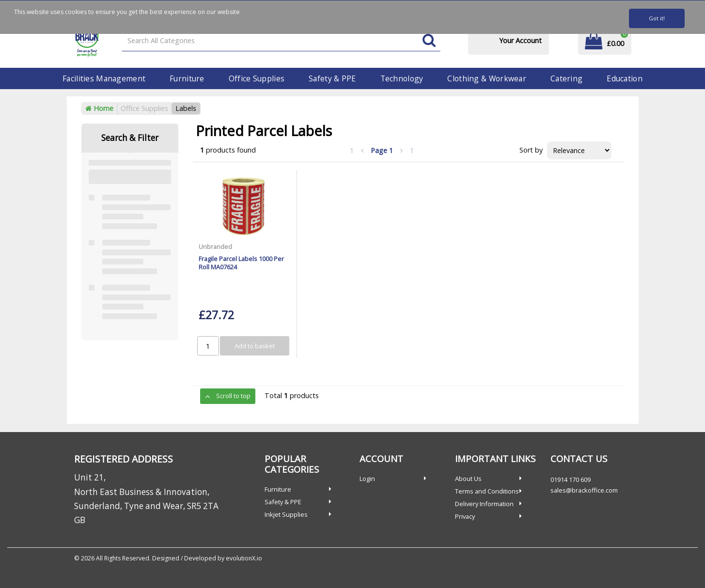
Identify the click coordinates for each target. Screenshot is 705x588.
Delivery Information (484, 504)
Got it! (657, 18)
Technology (402, 78)
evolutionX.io (244, 558)
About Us (468, 479)
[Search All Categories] (281, 41)
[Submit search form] (429, 41)
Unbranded (215, 247)
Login (367, 479)
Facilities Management (104, 78)
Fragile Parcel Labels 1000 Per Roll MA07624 (241, 263)
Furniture (187, 78)
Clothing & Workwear (486, 78)
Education (625, 78)
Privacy (465, 516)
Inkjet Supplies (286, 514)
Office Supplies (257, 78)
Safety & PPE (332, 78)
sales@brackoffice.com (584, 490)
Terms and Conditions (487, 491)
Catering (566, 78)
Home (99, 108)
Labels (186, 108)
